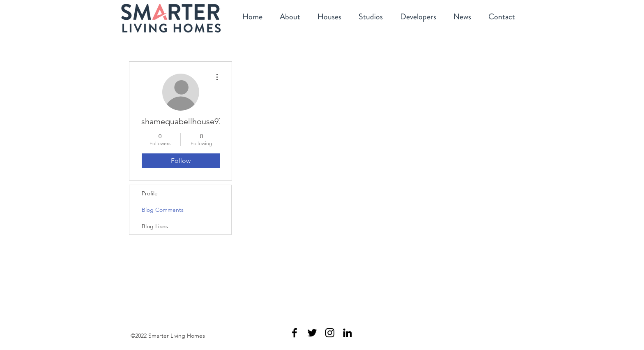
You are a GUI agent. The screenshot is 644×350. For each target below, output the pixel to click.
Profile (150, 193)
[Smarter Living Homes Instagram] (330, 333)
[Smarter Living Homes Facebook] (294, 333)
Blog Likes (155, 226)
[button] (329, 17)
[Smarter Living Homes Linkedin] (347, 333)
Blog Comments (163, 210)
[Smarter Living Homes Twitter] (312, 333)
